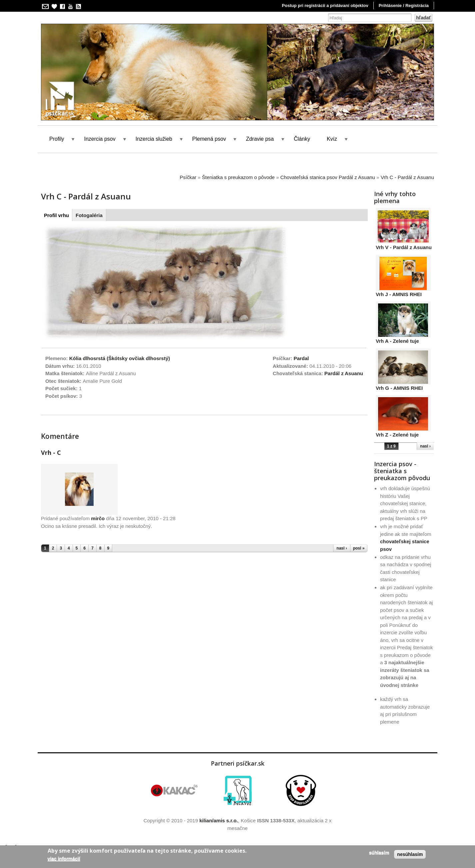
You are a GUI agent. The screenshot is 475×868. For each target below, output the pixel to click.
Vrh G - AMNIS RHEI (399, 388)
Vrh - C (51, 453)
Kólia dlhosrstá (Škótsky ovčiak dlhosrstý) (120, 358)
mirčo (98, 518)
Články (302, 139)
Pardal (301, 358)
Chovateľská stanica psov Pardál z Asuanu (328, 177)
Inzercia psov (100, 139)
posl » (359, 548)
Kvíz (332, 139)
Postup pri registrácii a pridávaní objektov (325, 6)
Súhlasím (379, 853)
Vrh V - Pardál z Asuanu (404, 247)
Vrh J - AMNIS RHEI (399, 294)
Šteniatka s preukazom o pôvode (238, 177)
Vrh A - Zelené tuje (397, 341)
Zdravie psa (260, 139)
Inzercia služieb (154, 139)
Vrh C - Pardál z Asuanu (407, 177)
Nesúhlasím (410, 854)
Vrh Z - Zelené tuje (397, 435)
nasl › (342, 548)
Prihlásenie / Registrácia (404, 6)
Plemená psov (209, 139)
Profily (57, 139)
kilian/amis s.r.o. (219, 820)
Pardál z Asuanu (344, 373)
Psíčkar (188, 177)
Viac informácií (64, 859)
